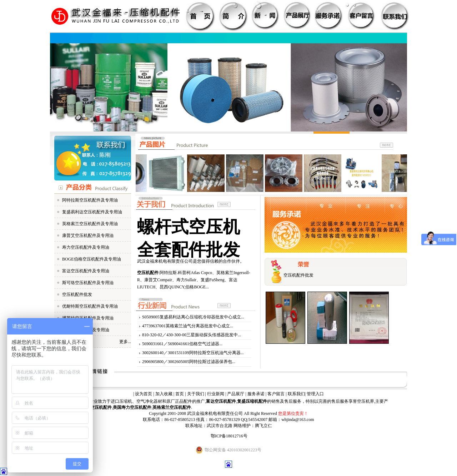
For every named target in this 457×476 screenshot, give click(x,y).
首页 (180, 394)
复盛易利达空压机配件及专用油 (92, 212)
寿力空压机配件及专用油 (86, 247)
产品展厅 (236, 394)
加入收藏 (164, 394)
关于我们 (196, 394)
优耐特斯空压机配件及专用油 (90, 306)
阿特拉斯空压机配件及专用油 (90, 200)
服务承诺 (256, 394)
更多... (125, 342)
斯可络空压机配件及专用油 (88, 283)
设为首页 (144, 394)
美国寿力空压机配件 (132, 407)
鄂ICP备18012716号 (229, 436)
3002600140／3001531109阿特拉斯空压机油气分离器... (193, 353)
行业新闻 (216, 394)
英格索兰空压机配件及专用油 (90, 224)
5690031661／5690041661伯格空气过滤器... (182, 344)
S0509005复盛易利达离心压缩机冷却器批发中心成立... (193, 317)
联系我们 (296, 394)
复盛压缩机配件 (252, 401)
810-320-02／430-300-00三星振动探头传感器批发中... (192, 335)
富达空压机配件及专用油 (86, 271)
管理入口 (315, 394)
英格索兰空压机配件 (172, 407)
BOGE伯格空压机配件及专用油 (92, 259)
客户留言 (276, 394)
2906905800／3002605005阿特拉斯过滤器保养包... (189, 362)
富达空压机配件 (221, 401)
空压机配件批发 (77, 294)
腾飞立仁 (263, 426)
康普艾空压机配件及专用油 (88, 235)
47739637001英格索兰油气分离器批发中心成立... (188, 326)
